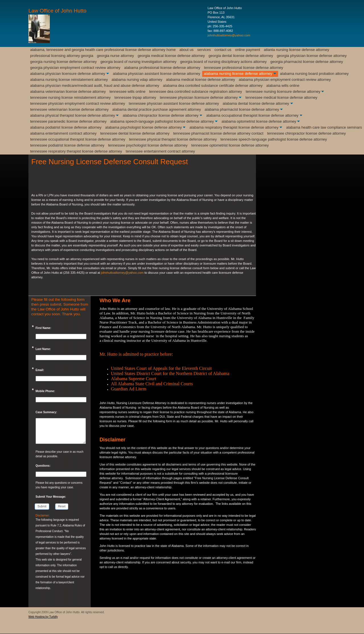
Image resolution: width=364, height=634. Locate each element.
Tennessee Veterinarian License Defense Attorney (69, 109)
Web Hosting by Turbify (43, 617)
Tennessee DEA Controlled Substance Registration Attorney (196, 91)
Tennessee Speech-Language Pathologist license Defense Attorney (274, 139)
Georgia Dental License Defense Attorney (241, 56)
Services (204, 50)
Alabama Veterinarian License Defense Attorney (68, 91)
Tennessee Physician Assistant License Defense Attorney (174, 103)
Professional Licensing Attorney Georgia (62, 56)
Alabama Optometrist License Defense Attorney (259, 121)
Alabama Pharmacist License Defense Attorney (242, 109)
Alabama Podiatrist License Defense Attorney (66, 127)
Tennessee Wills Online (127, 91)
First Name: (43, 328)
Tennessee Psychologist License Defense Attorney (148, 145)
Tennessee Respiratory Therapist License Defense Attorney (76, 151)
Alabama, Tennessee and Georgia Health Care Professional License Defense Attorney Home (103, 50)
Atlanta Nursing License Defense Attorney (297, 50)
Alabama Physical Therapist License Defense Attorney (73, 115)
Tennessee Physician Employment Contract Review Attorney (78, 103)
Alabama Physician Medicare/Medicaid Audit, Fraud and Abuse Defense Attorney (95, 86)
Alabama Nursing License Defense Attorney (238, 74)
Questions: (43, 466)
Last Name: (43, 349)
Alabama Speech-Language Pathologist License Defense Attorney (162, 121)
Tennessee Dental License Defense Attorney (135, 133)
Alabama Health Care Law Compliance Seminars (324, 127)
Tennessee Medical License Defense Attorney (281, 97)
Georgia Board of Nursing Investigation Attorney (138, 62)
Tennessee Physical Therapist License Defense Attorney (173, 139)
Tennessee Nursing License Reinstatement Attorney (70, 97)
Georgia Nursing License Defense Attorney (63, 62)
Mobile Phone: (45, 391)
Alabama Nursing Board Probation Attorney (314, 74)
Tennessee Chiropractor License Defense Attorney (306, 133)
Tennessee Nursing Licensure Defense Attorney (283, 91)
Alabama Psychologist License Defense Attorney (144, 127)
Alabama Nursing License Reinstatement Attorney (69, 80)
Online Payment (248, 50)
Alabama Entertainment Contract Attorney (63, 133)
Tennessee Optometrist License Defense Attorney (230, 145)
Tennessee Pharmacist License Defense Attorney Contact (218, 133)
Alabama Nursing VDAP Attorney (137, 80)
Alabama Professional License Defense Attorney (162, 68)
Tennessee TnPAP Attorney (135, 97)
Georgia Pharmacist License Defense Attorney (307, 62)
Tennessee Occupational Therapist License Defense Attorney (78, 139)
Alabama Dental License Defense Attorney (256, 103)
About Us (187, 50)
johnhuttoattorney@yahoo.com (229, 35)
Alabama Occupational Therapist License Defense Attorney (252, 115)
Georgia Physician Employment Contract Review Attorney (75, 68)
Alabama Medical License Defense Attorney (201, 80)
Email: (40, 370)
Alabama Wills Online (283, 86)
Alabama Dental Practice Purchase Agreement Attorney (157, 109)
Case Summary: (46, 412)
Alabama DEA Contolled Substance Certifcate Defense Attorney (213, 86)
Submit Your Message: (51, 497)
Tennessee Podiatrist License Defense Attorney (67, 145)
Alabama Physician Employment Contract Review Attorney (285, 80)
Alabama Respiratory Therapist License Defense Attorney (234, 127)
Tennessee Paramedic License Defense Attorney (68, 121)
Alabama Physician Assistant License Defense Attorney (157, 74)
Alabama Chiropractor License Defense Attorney (161, 115)
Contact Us (223, 50)
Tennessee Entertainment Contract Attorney (160, 151)
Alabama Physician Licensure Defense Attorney (68, 74)
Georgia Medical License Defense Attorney (171, 56)
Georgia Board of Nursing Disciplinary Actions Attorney (224, 62)
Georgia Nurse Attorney (115, 56)
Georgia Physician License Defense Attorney (312, 56)
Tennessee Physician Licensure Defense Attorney (199, 97)
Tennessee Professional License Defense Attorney (243, 68)
